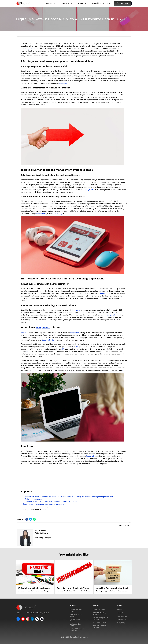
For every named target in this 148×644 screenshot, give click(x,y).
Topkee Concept (121, 619)
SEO (77, 346)
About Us (119, 610)
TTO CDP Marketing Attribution (99, 614)
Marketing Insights (39, 509)
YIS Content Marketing (100, 623)
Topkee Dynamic (122, 616)
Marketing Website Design (76, 625)
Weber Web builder (99, 610)
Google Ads (29, 48)
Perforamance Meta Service (76, 615)
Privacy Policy (121, 623)
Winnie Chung (42, 533)
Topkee (24, 333)
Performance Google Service (76, 610)
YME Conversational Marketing (99, 627)
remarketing (57, 213)
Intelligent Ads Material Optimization (77, 630)
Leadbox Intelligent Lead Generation (101, 618)
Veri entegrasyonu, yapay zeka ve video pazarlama (44, 504)
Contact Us (120, 613)
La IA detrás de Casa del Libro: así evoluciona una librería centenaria (51, 502)
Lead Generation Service (75, 620)
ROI (124, 370)
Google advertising (49, 340)
